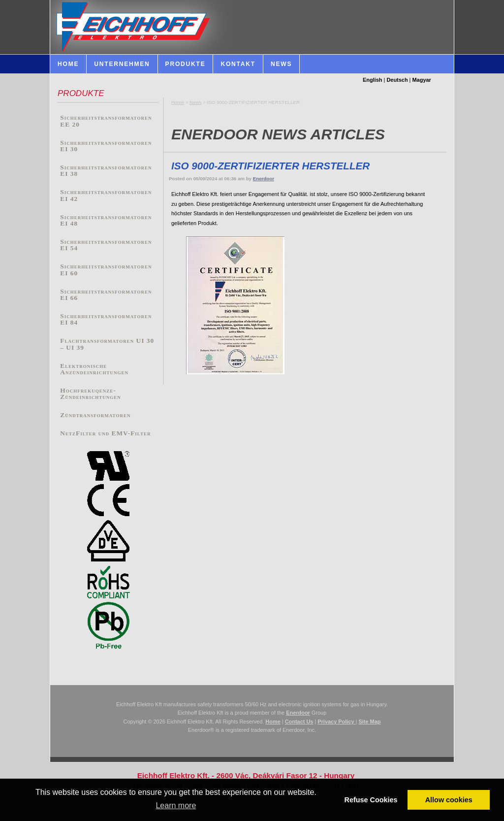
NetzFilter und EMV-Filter (105, 433)
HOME (68, 64)
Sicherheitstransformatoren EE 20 (106, 121)
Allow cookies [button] (449, 800)
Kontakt (238, 64)
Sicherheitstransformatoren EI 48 (106, 220)
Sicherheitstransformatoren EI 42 (106, 195)
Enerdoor (264, 179)
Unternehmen (122, 64)
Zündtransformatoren (95, 415)
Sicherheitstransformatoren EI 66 (106, 295)
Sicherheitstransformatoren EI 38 (106, 171)
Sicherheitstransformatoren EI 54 (106, 245)
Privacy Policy (336, 722)
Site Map (369, 722)
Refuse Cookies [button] (371, 800)
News (195, 102)
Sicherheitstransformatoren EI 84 (106, 319)
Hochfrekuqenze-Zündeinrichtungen (90, 394)
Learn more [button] (176, 805)
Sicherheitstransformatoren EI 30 (106, 146)
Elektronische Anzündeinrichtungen (94, 369)
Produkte (186, 64)
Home (178, 102)
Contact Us (299, 722)
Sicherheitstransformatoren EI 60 (106, 270)
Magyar (422, 80)
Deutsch (397, 80)
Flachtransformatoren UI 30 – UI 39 (107, 344)
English (373, 80)
